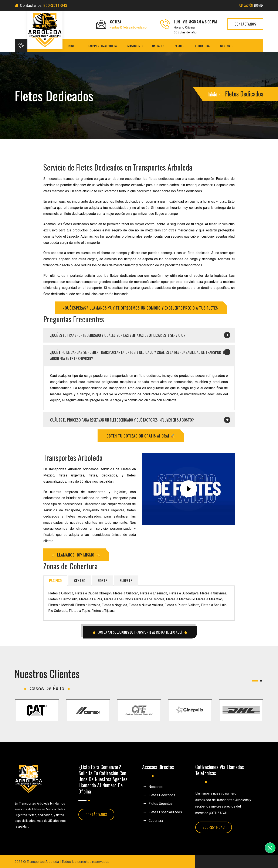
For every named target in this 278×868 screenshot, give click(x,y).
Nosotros (156, 786)
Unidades (158, 46)
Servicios (134, 46)
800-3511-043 (55, 5)
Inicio (72, 46)
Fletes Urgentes (161, 803)
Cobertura (202, 46)
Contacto (227, 46)
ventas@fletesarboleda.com (130, 27)
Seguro (179, 46)
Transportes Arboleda (101, 46)
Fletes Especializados (165, 811)
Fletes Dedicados (162, 794)
